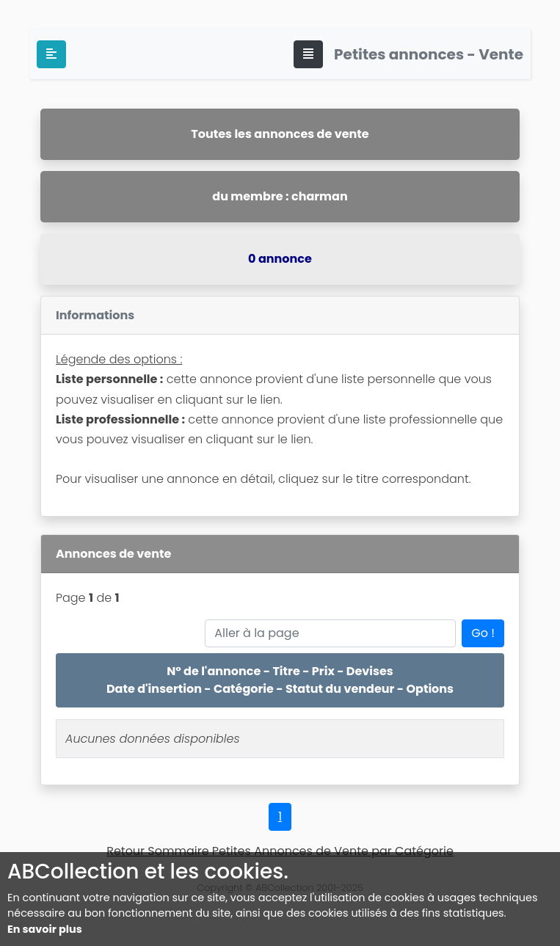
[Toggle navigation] (308, 54)
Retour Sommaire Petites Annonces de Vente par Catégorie (280, 851)
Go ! (483, 633)
